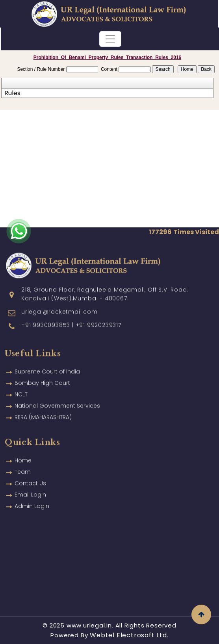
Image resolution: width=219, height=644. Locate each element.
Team (23, 461)
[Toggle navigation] (110, 39)
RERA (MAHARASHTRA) (43, 406)
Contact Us (30, 472)
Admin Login (32, 495)
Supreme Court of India (47, 360)
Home (23, 449)
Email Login (30, 483)
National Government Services (57, 395)
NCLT (21, 383)
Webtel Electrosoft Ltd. (129, 635)
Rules (12, 93)
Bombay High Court (42, 372)
